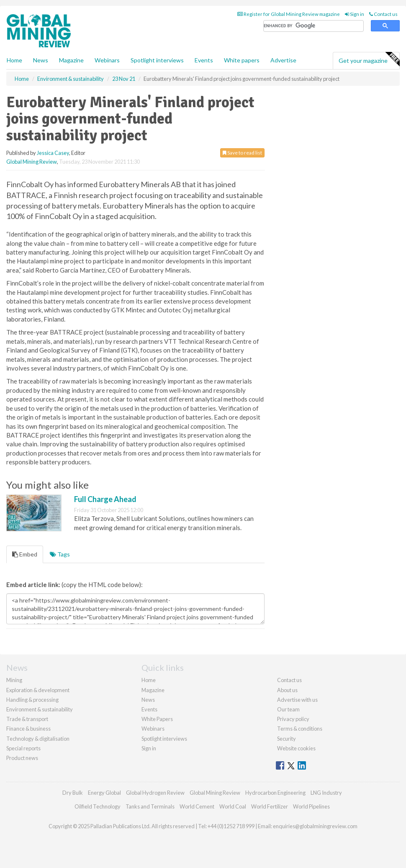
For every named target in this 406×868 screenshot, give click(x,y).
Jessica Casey (53, 153)
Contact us (383, 14)
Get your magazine (369, 59)
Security (287, 739)
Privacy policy (293, 719)
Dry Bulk (73, 793)
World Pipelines (311, 806)
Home (14, 60)
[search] (313, 26)
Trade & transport (27, 719)
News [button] (41, 60)
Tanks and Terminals (150, 806)
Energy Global (104, 793)
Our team (288, 709)
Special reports (23, 748)
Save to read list (242, 153)
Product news (22, 758)
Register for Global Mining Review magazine (289, 14)
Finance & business (28, 729)
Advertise (283, 60)
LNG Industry (326, 793)
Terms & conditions (300, 729)
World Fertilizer (270, 806)
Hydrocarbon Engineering (275, 793)
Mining (14, 680)
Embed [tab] (25, 554)
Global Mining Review (32, 162)
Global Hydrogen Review (155, 793)
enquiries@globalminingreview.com (315, 826)
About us (287, 690)
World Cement (197, 806)
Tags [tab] (60, 554)
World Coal (233, 806)
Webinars (107, 60)
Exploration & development (38, 690)
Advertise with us (297, 700)
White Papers (157, 719)
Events (204, 60)
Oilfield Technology (98, 806)
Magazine (71, 60)
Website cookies (296, 748)
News (148, 700)
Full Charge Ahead (105, 499)
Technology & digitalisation (38, 739)
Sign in (355, 14)
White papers (242, 60)
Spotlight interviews (157, 60)
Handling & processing (32, 700)
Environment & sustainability (40, 709)
